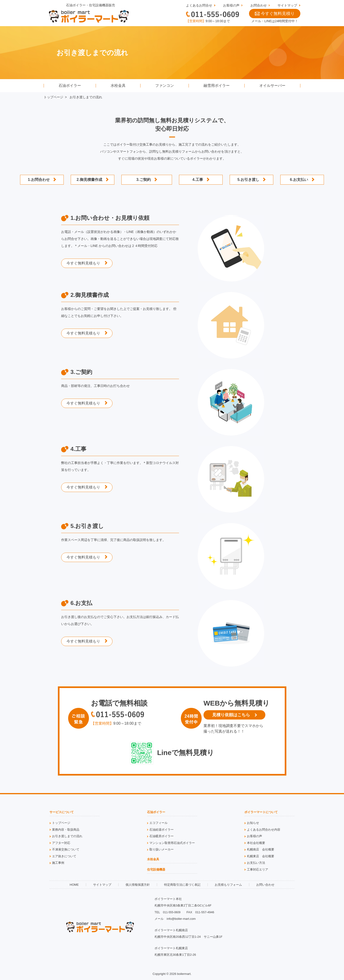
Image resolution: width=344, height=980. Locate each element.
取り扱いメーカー (161, 849)
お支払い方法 (256, 863)
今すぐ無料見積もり (83, 263)
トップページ (53, 97)
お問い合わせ (265, 885)
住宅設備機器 (156, 870)
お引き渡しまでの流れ (67, 836)
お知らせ (253, 823)
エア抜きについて (64, 856)
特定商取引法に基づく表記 (182, 885)
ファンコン (165, 86)
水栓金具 (118, 86)
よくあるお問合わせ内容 (264, 830)
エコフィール (158, 823)
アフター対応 (61, 843)
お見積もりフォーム (228, 885)
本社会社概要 (256, 843)
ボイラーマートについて (261, 812)
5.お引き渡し (248, 180)
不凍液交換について (66, 849)
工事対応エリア (258, 869)
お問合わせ (259, 5)
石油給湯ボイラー (161, 830)
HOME (74, 885)
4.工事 (198, 180)
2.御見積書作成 (89, 180)
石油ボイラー (70, 86)
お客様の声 (231, 5)
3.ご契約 (143, 180)
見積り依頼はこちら (231, 715)
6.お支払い (299, 180)
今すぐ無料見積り (275, 14)
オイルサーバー (272, 86)
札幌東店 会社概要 (261, 856)
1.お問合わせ (39, 180)
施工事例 (58, 863)
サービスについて (62, 812)
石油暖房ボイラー (161, 836)
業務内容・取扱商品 (66, 830)
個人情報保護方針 (138, 885)
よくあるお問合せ (199, 5)
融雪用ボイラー (217, 86)
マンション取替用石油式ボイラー (172, 843)
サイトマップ (287, 5)
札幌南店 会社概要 (261, 849)
